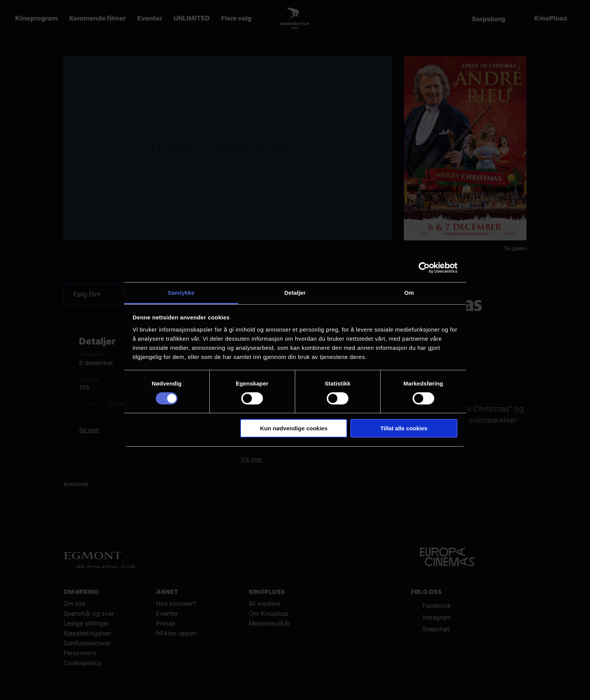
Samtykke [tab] (181, 292)
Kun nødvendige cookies (294, 428)
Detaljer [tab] (295, 292)
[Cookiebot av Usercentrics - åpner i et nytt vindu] (424, 268)
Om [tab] (409, 292)
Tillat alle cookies (404, 428)
